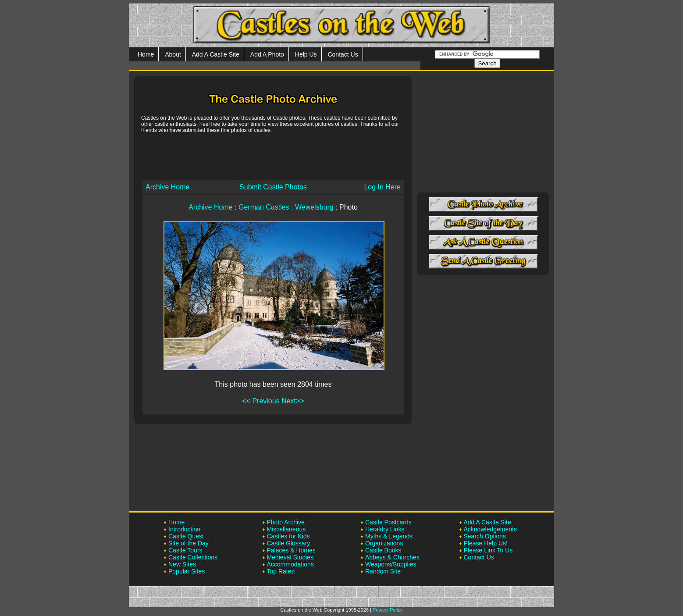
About (173, 54)
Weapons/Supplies (391, 564)
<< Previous (261, 401)
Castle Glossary (289, 543)
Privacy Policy (388, 610)
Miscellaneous (286, 529)
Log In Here (382, 187)
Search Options (485, 536)
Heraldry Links (385, 529)
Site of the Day (189, 543)
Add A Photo (267, 54)
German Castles (264, 207)
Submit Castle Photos (273, 187)
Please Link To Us (488, 550)
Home (146, 54)
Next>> (293, 401)
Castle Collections (193, 557)
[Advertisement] (273, 156)
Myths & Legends (389, 536)
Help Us (306, 54)
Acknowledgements (490, 529)
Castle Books (383, 550)
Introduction (184, 529)
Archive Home (167, 187)
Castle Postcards (388, 522)
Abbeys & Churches (392, 557)
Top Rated (281, 571)
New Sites (182, 564)
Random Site (383, 571)
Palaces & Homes (291, 550)
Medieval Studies (290, 557)
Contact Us (343, 54)
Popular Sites (187, 571)
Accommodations (290, 564)
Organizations (384, 543)
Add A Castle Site (216, 54)
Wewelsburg (314, 207)
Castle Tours (185, 550)
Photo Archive (286, 522)
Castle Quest (186, 536)
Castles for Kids (288, 536)
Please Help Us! (486, 543)
